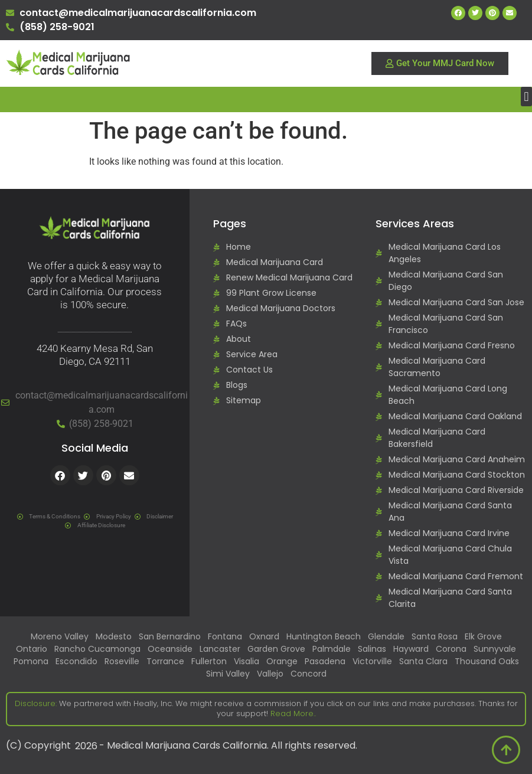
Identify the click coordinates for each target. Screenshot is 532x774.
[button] (526, 97)
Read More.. (292, 713)
